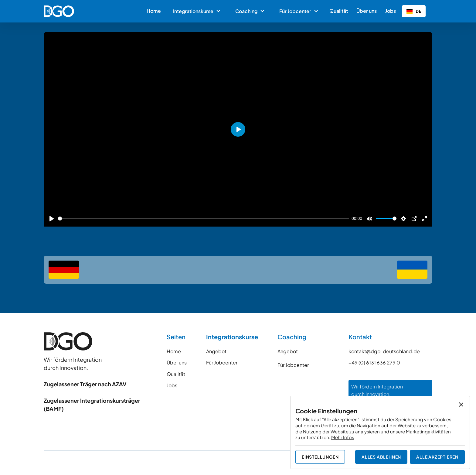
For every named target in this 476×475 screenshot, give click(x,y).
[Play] (52, 219)
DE (414, 11)
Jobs (391, 11)
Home (154, 11)
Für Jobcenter (222, 362)
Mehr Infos (343, 437)
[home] (59, 11)
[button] (196, 11)
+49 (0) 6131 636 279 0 (374, 362)
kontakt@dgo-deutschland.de (384, 351)
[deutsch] (64, 270)
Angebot (216, 351)
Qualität (339, 11)
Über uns (367, 11)
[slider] (204, 219)
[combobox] (414, 11)
